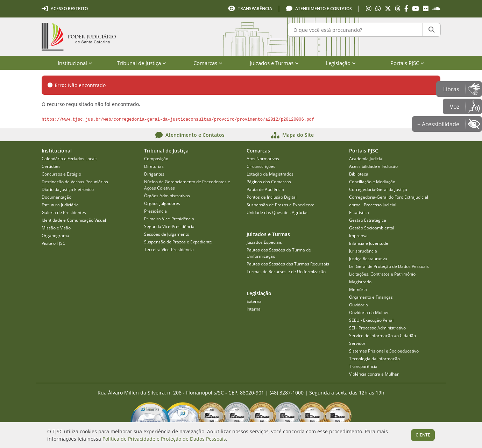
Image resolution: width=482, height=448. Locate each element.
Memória (358, 289)
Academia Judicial (366, 159)
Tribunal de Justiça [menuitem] (141, 63)
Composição (156, 159)
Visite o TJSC (54, 243)
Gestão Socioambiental (372, 228)
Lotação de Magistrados (270, 174)
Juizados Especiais (264, 242)
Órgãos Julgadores (162, 203)
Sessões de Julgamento (167, 234)
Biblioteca (359, 174)
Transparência (363, 366)
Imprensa (358, 236)
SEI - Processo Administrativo (377, 328)
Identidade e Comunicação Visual (74, 220)
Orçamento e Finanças (371, 297)
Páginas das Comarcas (269, 182)
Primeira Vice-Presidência (169, 219)
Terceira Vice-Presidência (169, 250)
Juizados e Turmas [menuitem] (274, 63)
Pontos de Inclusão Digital (272, 197)
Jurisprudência (363, 251)
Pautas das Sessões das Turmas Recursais (288, 264)
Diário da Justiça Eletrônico (68, 189)
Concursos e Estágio (61, 174)
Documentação (56, 197)
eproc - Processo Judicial (373, 205)
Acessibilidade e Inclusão (373, 166)
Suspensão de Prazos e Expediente (178, 242)
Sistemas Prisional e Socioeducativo (384, 351)
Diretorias (154, 166)
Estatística (359, 212)
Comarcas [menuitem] (208, 63)
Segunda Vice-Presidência (169, 226)
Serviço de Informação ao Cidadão (382, 336)
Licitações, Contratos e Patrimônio (382, 274)
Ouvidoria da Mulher (369, 312)
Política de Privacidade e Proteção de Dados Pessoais (164, 439)
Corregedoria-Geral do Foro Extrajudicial (389, 197)
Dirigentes (154, 174)
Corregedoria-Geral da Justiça (378, 189)
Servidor (357, 343)
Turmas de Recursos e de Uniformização (286, 272)
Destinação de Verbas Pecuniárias (75, 182)
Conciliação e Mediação (372, 182)
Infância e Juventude (369, 243)
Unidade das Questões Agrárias (278, 212)
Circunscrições (261, 166)
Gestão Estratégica (368, 220)
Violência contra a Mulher (374, 374)
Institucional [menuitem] (75, 63)
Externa (254, 301)
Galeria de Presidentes (64, 212)
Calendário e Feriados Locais (70, 159)
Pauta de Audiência (265, 189)
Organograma (55, 236)
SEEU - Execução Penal (371, 320)
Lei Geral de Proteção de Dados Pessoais (389, 266)
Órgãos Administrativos (167, 196)
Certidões (51, 166)
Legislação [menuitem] (341, 63)
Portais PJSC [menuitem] (407, 63)
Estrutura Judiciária (60, 205)
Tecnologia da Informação (374, 359)
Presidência (155, 211)
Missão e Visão (56, 228)
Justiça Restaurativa (368, 259)
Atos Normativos (263, 159)
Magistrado (360, 282)
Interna (254, 309)
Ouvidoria (359, 305)
